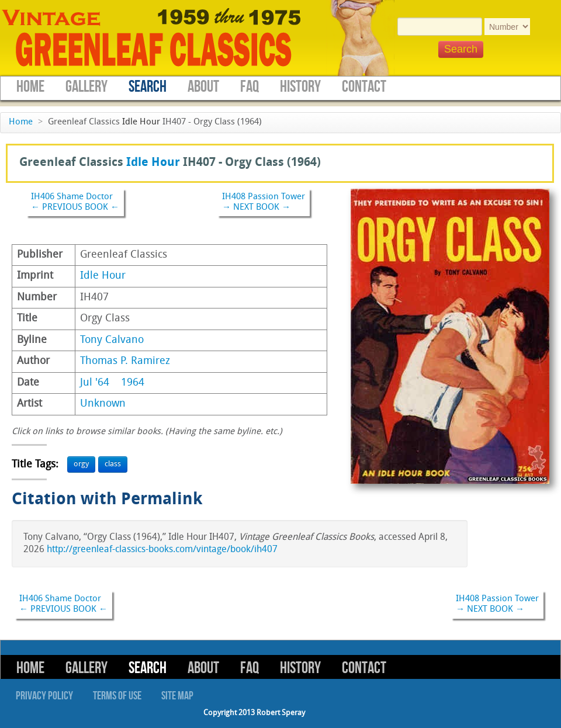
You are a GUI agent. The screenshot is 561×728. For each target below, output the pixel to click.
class (113, 464)
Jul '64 (95, 383)
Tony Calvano (112, 340)
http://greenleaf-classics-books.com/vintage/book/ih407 (162, 550)
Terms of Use (117, 696)
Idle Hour (141, 122)
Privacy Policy (44, 696)
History (300, 87)
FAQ (250, 87)
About (203, 87)
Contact (364, 87)
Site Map (177, 696)
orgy (81, 464)
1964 (133, 383)
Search (148, 87)
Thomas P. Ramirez (125, 361)
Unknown (103, 404)
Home (30, 87)
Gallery (86, 87)
